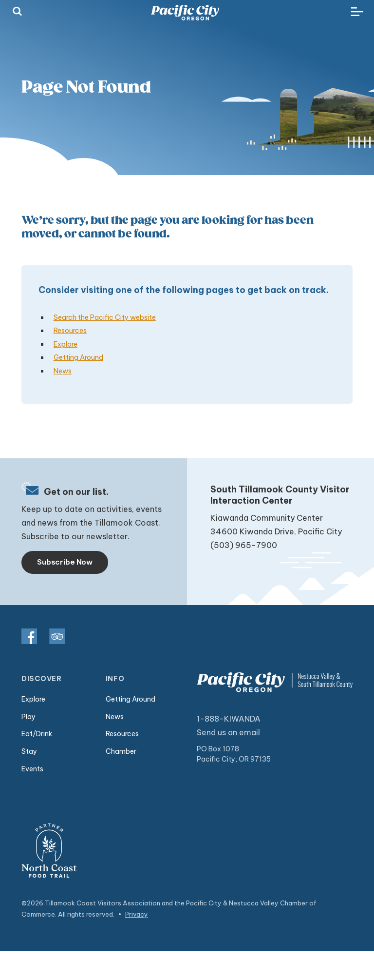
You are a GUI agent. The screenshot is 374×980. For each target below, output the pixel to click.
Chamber (121, 751)
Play (28, 717)
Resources (70, 331)
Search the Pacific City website (105, 317)
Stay (29, 751)
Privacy (137, 914)
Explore (65, 344)
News (63, 371)
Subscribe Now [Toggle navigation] (65, 562)
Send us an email (228, 732)
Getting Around (78, 357)
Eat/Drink (37, 734)
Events (32, 769)
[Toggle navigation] (357, 12)
